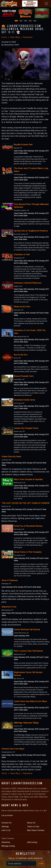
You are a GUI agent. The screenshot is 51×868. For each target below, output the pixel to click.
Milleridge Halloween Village (26, 723)
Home (4, 37)
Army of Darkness (10, 580)
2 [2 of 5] (21, 21)
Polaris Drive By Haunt (11, 457)
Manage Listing (8, 846)
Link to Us (6, 830)
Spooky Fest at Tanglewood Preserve (31, 231)
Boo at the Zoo (21, 355)
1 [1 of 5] (16, 21)
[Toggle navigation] (46, 4)
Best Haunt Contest (36, 830)
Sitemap (5, 826)
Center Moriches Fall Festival (27, 629)
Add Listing (32, 842)
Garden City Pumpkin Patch (26, 428)
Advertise (6, 842)
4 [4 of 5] (30, 21)
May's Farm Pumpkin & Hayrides (28, 479)
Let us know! (7, 815)
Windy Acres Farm (22, 307)
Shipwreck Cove (9, 607)
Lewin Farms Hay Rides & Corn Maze (30, 701)
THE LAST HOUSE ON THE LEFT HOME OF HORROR (25, 503)
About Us (31, 823)
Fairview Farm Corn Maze (13, 749)
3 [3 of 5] (26, 21)
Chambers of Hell (22, 254)
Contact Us (7, 823)
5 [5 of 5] (35, 21)
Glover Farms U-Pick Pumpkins (28, 552)
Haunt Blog (15, 37)
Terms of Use (33, 826)
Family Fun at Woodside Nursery (28, 526)
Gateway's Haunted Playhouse (28, 283)
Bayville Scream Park (23, 145)
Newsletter (28, 37)
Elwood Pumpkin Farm (24, 376)
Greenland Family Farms (24, 400)
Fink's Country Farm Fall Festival (28, 651)
